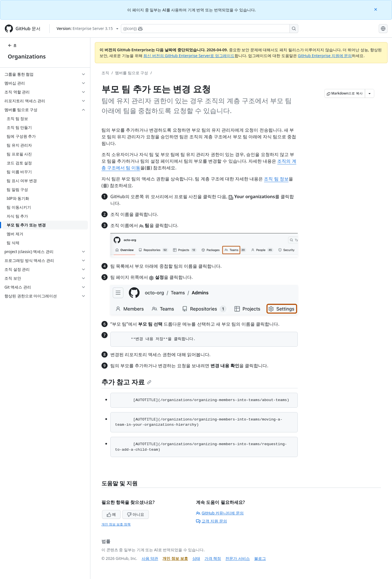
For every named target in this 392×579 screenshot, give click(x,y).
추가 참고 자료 (126, 382)
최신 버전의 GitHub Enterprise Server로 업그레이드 (189, 56)
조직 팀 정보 (276, 179)
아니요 (136, 514)
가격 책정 (213, 558)
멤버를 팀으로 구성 (132, 73)
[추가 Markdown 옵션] (370, 93)
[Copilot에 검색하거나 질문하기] (210, 29)
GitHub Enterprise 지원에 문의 (325, 56)
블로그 (260, 558)
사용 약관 (150, 558)
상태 (196, 558)
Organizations (27, 56)
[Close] (376, 9)
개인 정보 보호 (175, 558)
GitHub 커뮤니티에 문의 (220, 513)
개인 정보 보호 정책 (116, 524)
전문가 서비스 (238, 558)
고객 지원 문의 (211, 521)
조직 (105, 73)
